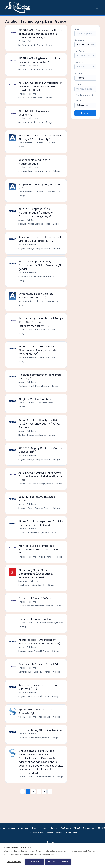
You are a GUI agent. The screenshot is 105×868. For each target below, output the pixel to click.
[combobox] (85, 45)
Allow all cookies (59, 862)
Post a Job (66, 828)
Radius (78, 84)
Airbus (21, 222)
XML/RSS (101, 828)
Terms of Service (54, 833)
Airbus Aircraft (25, 144)
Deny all (35, 862)
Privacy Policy (36, 833)
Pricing (54, 828)
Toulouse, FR (52, 144)
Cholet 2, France (47, 332)
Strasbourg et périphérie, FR (32, 591)
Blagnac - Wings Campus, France (35, 226)
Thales (22, 41)
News (35, 828)
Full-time (32, 41)
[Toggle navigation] (97, 8)
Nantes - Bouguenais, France (32, 439)
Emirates (23, 587)
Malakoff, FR (45, 724)
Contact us (88, 828)
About (77, 828)
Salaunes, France (47, 361)
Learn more (51, 854)
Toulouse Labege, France (51, 629)
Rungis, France (46, 488)
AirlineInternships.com (19, 828)
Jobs (3, 828)
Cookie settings (14, 862)
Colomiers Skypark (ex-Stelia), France (37, 279)
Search (85, 113)
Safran (22, 724)
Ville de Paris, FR (47, 785)
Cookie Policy (71, 833)
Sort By (78, 101)
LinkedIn (44, 828)
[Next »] (50, 800)
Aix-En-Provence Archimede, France (36, 612)
